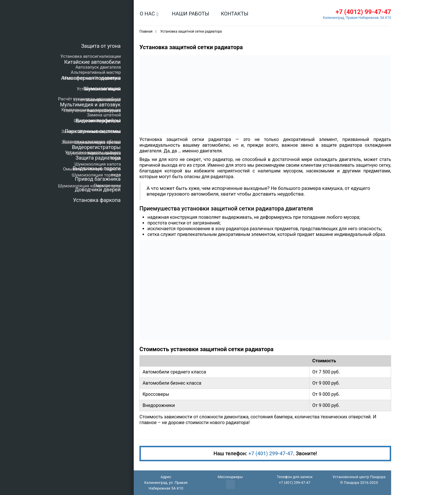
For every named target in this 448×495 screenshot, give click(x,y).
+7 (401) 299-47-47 (271, 453)
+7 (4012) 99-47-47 (363, 12)
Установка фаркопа (97, 200)
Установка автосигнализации (91, 56)
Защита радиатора (98, 158)
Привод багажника (98, 179)
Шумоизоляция (102, 89)
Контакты (235, 14)
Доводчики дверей (98, 189)
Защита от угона (101, 46)
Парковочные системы (93, 131)
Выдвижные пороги (97, 168)
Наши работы (190, 14)
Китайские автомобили (92, 62)
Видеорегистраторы (96, 147)
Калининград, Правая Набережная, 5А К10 (357, 18)
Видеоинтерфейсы (98, 121)
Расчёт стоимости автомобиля (89, 99)
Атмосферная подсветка (91, 78)
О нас (147, 14)
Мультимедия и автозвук (90, 105)
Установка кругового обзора (92, 142)
